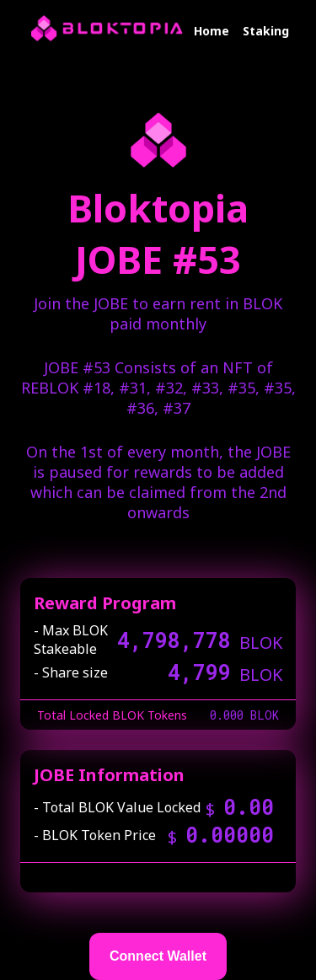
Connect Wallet (158, 956)
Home (212, 31)
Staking (266, 31)
